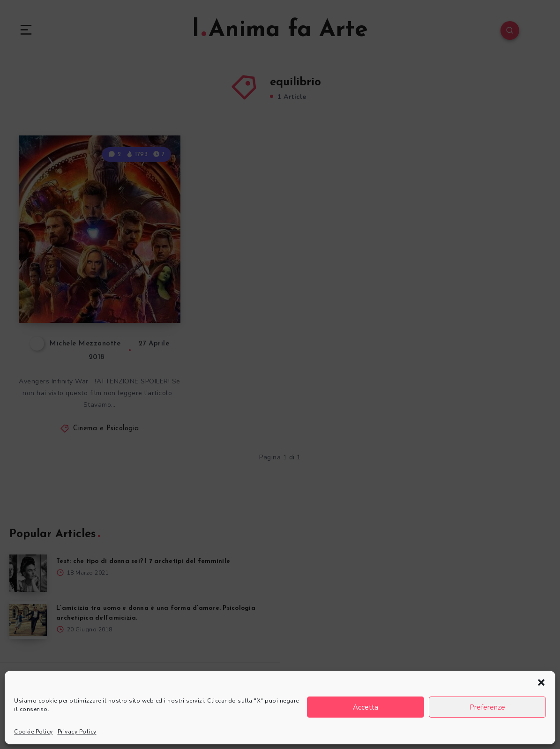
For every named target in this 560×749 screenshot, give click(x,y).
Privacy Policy (77, 732)
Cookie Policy (34, 732)
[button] (541, 682)
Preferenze (487, 707)
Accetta (366, 707)
